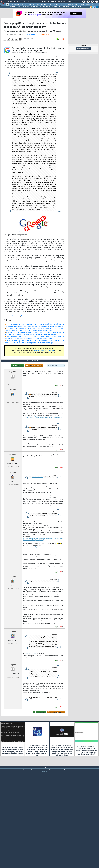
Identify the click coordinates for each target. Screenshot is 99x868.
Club (75, 2)
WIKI (68, 7)
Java (49, 5)
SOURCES (55, 7)
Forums (9, 2)
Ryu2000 (13, 429)
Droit (69, 2)
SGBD (77, 5)
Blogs (30, 2)
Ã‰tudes (61, 2)
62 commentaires (44, 48)
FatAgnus (13, 494)
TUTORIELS (13, 7)
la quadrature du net (37, 516)
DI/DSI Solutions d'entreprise (18, 5)
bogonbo (13, 411)
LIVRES (33, 7)
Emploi (54, 2)
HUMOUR (78, 7)
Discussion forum (83, 49)
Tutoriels (18, 2)
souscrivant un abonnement (44, 364)
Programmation (69, 5)
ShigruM (13, 704)
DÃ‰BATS (62, 7)
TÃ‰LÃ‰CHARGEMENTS (43, 7)
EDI (62, 5)
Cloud (30, 5)
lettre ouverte (15, 329)
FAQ (25, 2)
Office (82, 5)
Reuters (24, 329)
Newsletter (45, 2)
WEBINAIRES (25, 7)
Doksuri (13, 671)
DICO (72, 7)
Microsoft (44, 5)
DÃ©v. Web (56, 5)
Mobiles (88, 5)
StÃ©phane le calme (30, 48)
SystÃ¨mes (95, 5)
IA (34, 5)
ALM (38, 5)
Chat (36, 2)
